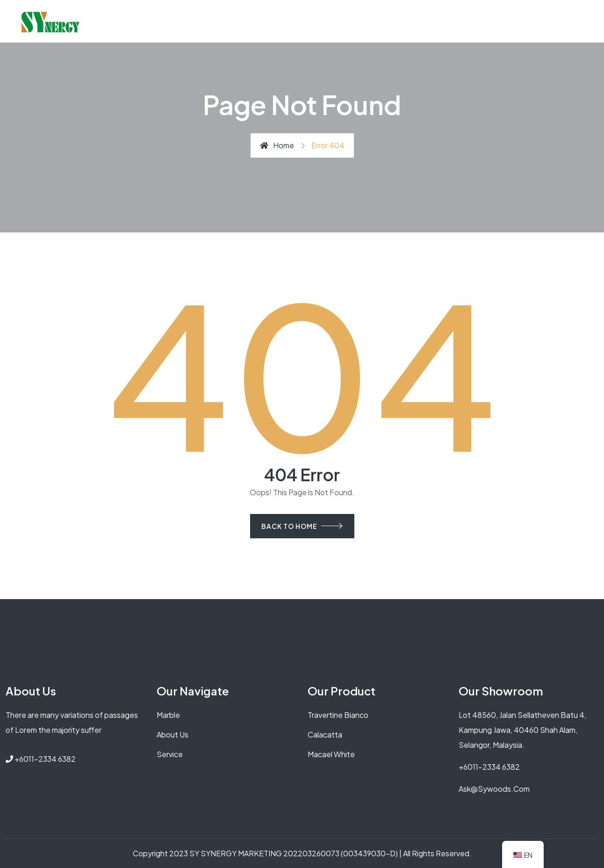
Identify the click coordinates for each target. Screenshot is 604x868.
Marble (168, 715)
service (170, 754)
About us (173, 734)
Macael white (331, 754)
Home (277, 145)
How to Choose (269, 21)
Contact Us (424, 21)
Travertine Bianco (338, 715)
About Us (138, 21)
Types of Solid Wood (351, 21)
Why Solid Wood (197, 21)
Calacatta (325, 734)
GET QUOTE (477, 21)
